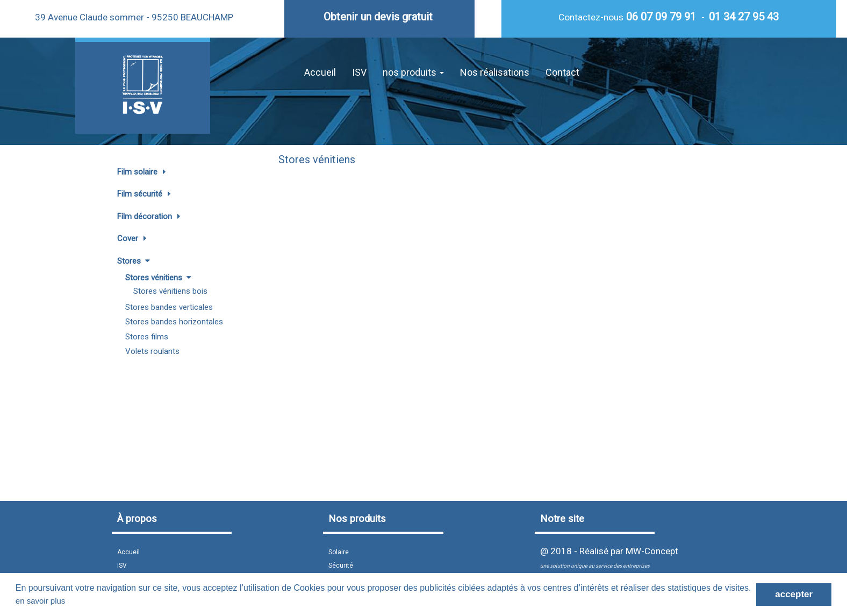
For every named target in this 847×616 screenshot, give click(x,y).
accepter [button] (794, 594)
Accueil (320, 72)
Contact (562, 72)
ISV (359, 72)
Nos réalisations (495, 72)
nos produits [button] (413, 72)
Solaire (339, 552)
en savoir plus (41, 601)
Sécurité (341, 566)
